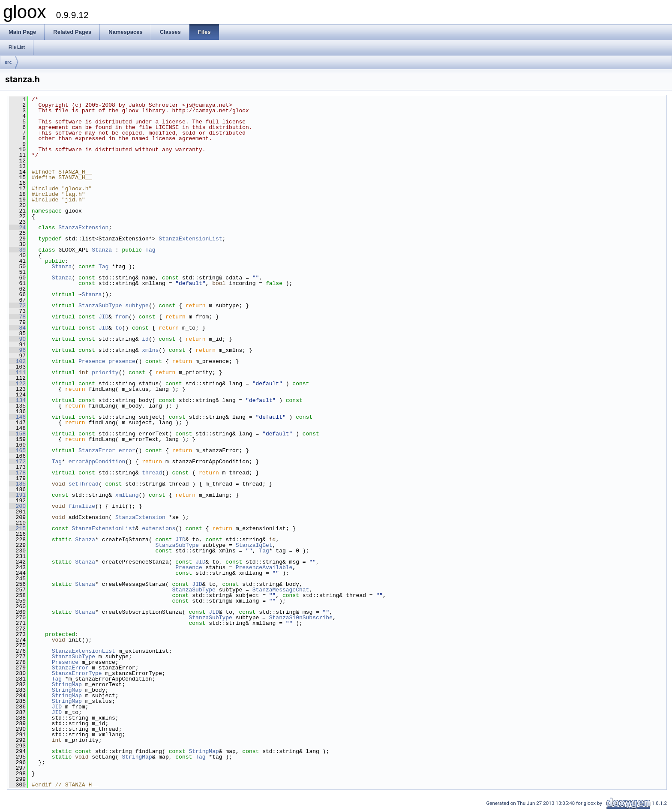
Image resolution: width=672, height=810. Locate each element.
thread (152, 473)
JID (103, 317)
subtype (137, 306)
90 (17, 339)
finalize (82, 506)
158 (17, 434)
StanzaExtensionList (190, 239)
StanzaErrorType (77, 673)
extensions (159, 528)
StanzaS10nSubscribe (301, 618)
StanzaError (97, 450)
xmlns (150, 350)
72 (17, 306)
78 (17, 317)
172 (17, 462)
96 (17, 350)
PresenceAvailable (264, 567)
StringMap (67, 684)
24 (17, 228)
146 (17, 417)
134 (17, 400)
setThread (84, 484)
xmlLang (127, 495)
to (119, 328)
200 (17, 506)
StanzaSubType (100, 306)
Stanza (102, 250)
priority (105, 372)
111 (17, 372)
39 (17, 250)
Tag (150, 250)
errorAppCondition (97, 462)
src (8, 62)
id (145, 339)
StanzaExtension (83, 228)
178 (17, 473)
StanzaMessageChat (281, 590)
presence (122, 361)
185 (17, 484)
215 (17, 528)
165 (17, 450)
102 (17, 361)
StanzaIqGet (254, 545)
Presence (92, 361)
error (127, 450)
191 (17, 495)
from (122, 317)
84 (17, 328)
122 (17, 384)
